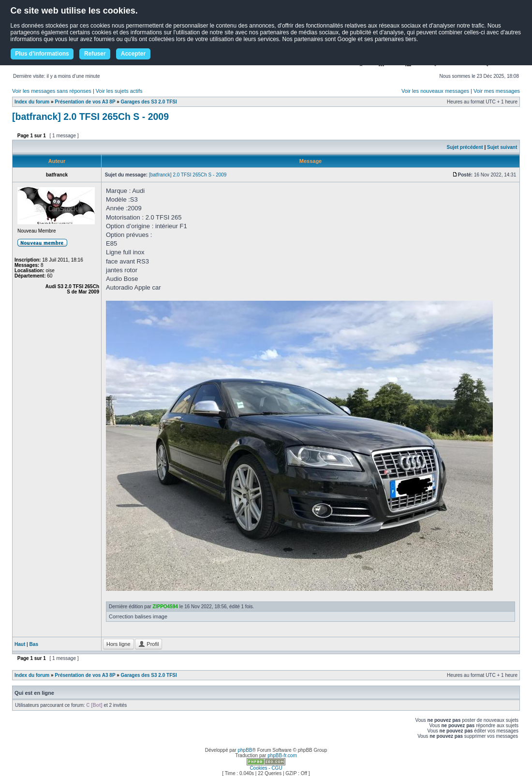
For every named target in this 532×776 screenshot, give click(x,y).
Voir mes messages (497, 91)
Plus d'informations (42, 54)
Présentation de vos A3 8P (85, 102)
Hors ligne (118, 644)
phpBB (245, 750)
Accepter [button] (133, 54)
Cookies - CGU (266, 768)
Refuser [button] (95, 54)
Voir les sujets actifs (119, 91)
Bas (34, 644)
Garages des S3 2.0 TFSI (149, 102)
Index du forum (32, 102)
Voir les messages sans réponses (52, 91)
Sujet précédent (465, 147)
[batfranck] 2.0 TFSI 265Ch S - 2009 (90, 117)
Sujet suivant (502, 147)
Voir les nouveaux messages (435, 91)
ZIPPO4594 (165, 607)
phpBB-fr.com (282, 755)
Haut (20, 644)
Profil (148, 644)
